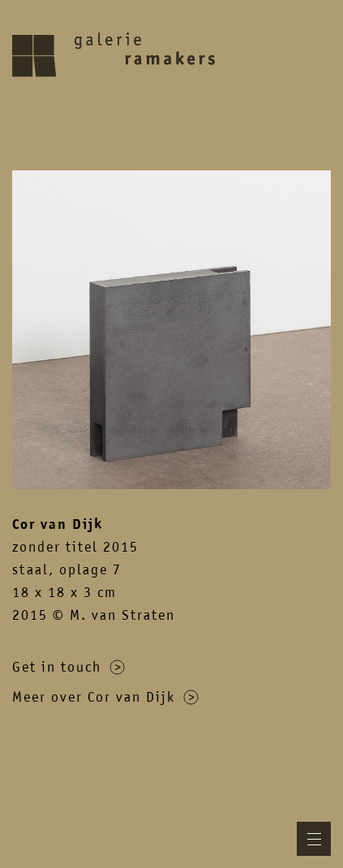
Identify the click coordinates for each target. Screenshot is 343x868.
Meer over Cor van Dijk (105, 697)
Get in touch (69, 667)
